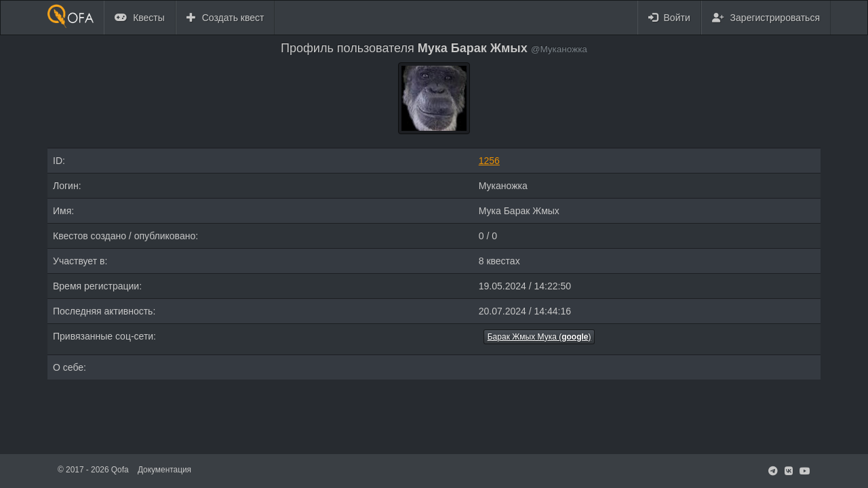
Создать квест (225, 18)
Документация (164, 470)
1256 (489, 161)
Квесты (140, 18)
